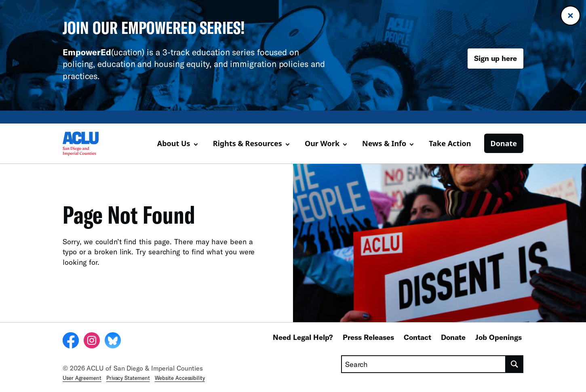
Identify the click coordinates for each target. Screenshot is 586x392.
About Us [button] (174, 143)
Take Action (450, 143)
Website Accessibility (180, 378)
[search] (515, 364)
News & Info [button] (384, 143)
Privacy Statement (128, 378)
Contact (417, 337)
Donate (504, 143)
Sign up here (495, 58)
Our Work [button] (322, 143)
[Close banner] (570, 16)
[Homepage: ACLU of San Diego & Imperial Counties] (91, 144)
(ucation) (103, 52)
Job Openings (499, 337)
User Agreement (82, 378)
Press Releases (368, 337)
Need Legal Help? (303, 337)
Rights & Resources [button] (248, 143)
